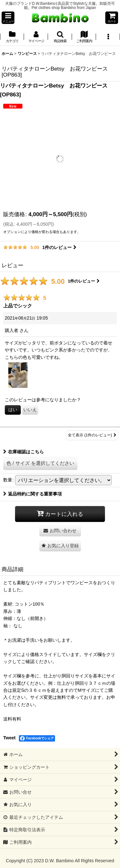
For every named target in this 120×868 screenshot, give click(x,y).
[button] (8, 18)
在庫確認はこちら (24, 452)
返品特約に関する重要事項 (32, 494)
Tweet (9, 738)
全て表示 (92, 435)
